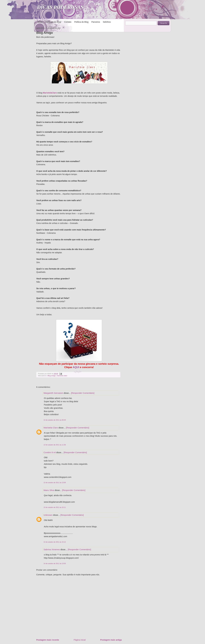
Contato (68, 22)
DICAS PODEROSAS (60, 7)
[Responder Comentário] (83, 393)
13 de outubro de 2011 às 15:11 (55, 507)
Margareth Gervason (53, 393)
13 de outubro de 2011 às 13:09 (55, 483)
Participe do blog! (53, 22)
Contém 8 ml (50, 452)
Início (40, 22)
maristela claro (62, 376)
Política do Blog (81, 22)
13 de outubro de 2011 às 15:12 (55, 542)
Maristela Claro (51, 428)
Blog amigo (52, 376)
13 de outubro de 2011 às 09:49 (55, 420)
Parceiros (96, 22)
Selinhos (107, 22)
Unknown (48, 515)
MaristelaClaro (50, 93)
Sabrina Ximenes (52, 549)
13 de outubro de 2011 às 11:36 (55, 445)
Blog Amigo (45, 33)
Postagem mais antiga (111, 640)
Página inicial (80, 640)
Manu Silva (49, 490)
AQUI (76, 367)
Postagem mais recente (48, 640)
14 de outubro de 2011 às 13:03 (55, 563)
